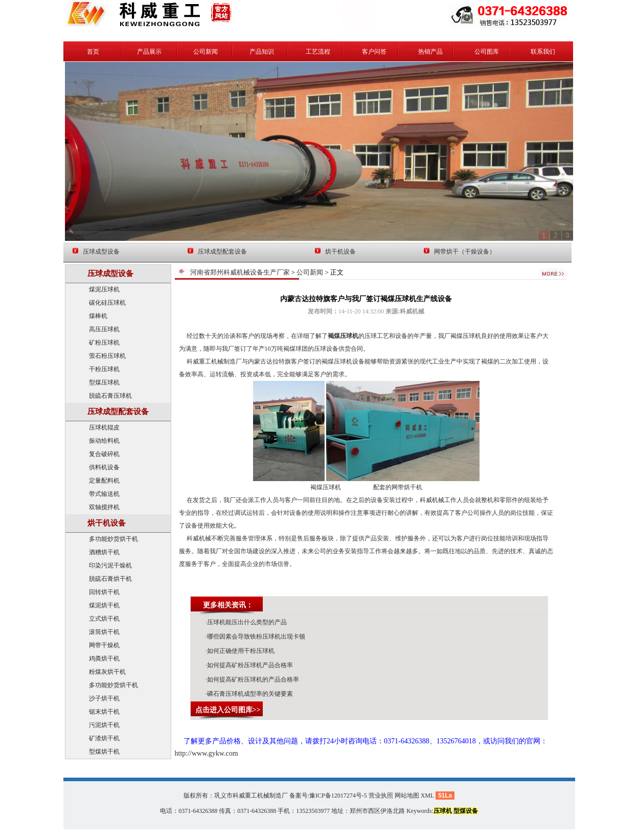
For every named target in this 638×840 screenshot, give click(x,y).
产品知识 (262, 52)
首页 (93, 52)
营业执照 (381, 796)
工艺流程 (318, 52)
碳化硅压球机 (107, 303)
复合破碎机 (104, 454)
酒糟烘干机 (104, 552)
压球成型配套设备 (222, 252)
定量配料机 (104, 481)
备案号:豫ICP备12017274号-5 (328, 796)
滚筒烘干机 (104, 632)
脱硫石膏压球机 (110, 396)
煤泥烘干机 (104, 605)
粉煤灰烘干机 (107, 672)
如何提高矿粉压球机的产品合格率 (252, 679)
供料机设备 (104, 467)
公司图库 (487, 52)
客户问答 (374, 52)
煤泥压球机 (104, 289)
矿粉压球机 (104, 343)
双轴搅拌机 (104, 507)
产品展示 (149, 52)
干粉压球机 (104, 369)
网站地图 (407, 796)
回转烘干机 (104, 592)
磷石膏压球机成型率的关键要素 (249, 694)
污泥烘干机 (104, 725)
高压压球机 (104, 329)
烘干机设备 (340, 252)
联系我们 (543, 52)
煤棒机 (98, 316)
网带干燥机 (104, 645)
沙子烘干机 (104, 698)
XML (427, 796)
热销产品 (430, 52)
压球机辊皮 (104, 427)
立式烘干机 (104, 619)
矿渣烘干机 (104, 738)
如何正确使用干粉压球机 (240, 651)
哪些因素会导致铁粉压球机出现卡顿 (255, 637)
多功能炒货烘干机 (113, 539)
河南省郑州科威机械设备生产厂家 (240, 272)
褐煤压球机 (343, 336)
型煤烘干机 (104, 752)
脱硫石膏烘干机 (110, 579)
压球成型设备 (101, 252)
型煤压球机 (104, 382)
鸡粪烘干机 (104, 659)
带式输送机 (104, 494)
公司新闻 (206, 52)
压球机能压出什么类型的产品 (246, 622)
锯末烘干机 (104, 712)
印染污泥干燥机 (110, 565)
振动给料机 (104, 441)
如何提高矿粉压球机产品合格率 (249, 665)
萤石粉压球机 (107, 356)
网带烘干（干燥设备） (465, 252)
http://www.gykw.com (207, 753)
